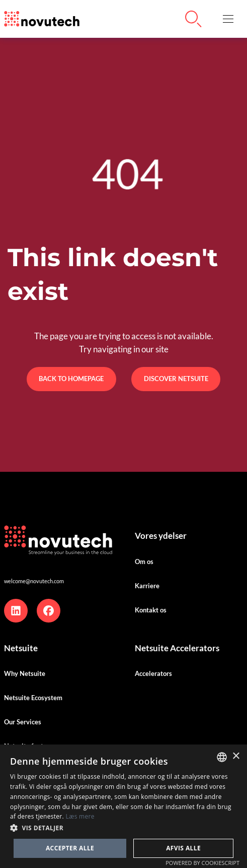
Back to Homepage (71, 379)
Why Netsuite (25, 673)
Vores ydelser (161, 536)
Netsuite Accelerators (177, 648)
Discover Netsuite (176, 379)
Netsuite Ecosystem (33, 698)
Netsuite (21, 648)
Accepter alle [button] (70, 848)
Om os (144, 562)
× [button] (236, 756)
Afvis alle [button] (183, 848)
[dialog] (123, 806)
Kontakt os (151, 610)
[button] (228, 19)
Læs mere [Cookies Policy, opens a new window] (80, 816)
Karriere (147, 586)
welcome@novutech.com (34, 581)
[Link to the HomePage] (42, 19)
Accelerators (153, 673)
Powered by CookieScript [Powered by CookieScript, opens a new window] (202, 863)
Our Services (23, 722)
